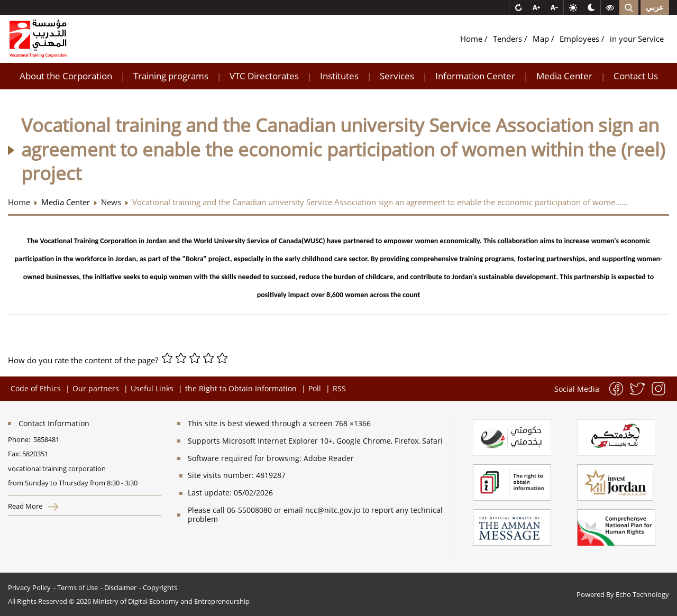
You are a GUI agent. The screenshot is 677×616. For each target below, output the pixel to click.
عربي (655, 7)
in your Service (637, 39)
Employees (580, 39)
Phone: (21, 439)
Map (542, 39)
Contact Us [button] (636, 76)
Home (472, 39)
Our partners (96, 388)
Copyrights (160, 587)
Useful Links (152, 388)
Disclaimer (120, 587)
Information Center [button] (475, 76)
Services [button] (397, 76)
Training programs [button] (171, 76)
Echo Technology (642, 594)
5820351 (35, 454)
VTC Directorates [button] (264, 76)
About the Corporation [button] (66, 76)
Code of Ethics (36, 388)
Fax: (14, 454)
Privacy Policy (29, 587)
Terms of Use (77, 587)
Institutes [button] (339, 76)
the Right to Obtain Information (241, 388)
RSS (339, 388)
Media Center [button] (564, 76)
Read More (33, 506)
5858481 (46, 439)
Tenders (509, 39)
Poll (315, 388)
